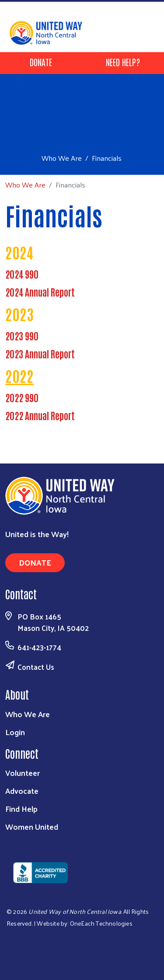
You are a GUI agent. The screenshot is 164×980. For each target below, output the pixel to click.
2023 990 (22, 336)
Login (15, 732)
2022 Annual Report (40, 415)
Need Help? (123, 62)
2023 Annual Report (40, 354)
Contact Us (36, 667)
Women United (32, 826)
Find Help (21, 808)
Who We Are (62, 158)
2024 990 (22, 274)
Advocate (22, 791)
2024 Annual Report (40, 292)
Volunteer (23, 773)
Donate (41, 62)
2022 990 (22, 397)
